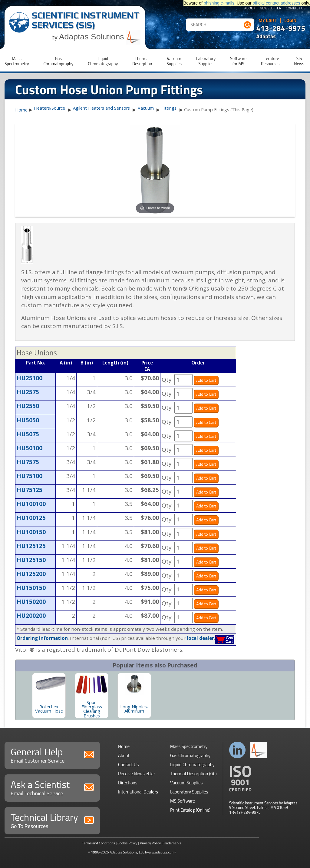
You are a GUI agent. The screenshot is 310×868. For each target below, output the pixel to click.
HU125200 (31, 574)
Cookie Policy (127, 843)
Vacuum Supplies (186, 783)
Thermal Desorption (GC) (193, 774)
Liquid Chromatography (192, 765)
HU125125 (31, 546)
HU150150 (31, 588)
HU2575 (28, 392)
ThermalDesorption (142, 61)
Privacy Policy (150, 843)
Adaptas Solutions (100, 37)
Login (290, 21)
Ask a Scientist (52, 787)
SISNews (299, 61)
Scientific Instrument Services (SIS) (86, 20)
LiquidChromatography (103, 61)
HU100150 (31, 532)
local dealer (200, 638)
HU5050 (28, 420)
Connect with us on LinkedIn (237, 750)
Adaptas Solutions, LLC (127, 852)
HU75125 (30, 490)
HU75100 (30, 476)
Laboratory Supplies (189, 792)
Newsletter (270, 8)
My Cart (267, 21)
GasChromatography (58, 61)
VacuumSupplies (174, 61)
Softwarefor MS (238, 61)
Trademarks (172, 843)
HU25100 (30, 378)
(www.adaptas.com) (160, 852)
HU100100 (31, 504)
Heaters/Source (49, 108)
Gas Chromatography (190, 755)
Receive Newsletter (137, 774)
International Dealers (138, 792)
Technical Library (52, 820)
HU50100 (30, 448)
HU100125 (31, 518)
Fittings (169, 108)
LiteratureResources (270, 61)
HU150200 (31, 602)
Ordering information (42, 638)
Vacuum (146, 108)
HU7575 (28, 462)
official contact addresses (277, 3)
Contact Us (296, 8)
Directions (128, 783)
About (250, 8)
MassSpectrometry (17, 61)
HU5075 (28, 434)
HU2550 (28, 406)
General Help (52, 755)
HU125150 (31, 560)
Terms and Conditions (99, 843)
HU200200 (31, 616)
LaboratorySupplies (206, 61)
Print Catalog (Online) (190, 810)
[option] (49, 696)
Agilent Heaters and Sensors (101, 108)
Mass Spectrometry (189, 746)
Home (21, 110)
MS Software (183, 801)
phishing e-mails (219, 3)
